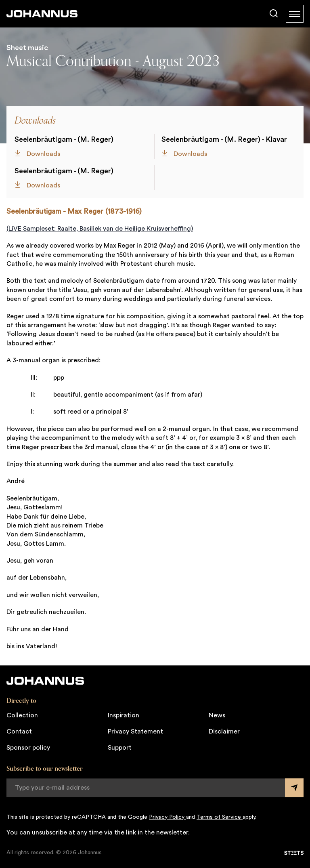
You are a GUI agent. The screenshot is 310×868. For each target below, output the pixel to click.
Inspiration (124, 715)
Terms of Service (220, 817)
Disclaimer (224, 731)
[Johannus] (42, 14)
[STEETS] (294, 853)
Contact (19, 731)
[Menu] (295, 14)
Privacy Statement (135, 731)
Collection (22, 715)
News (217, 715)
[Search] (274, 14)
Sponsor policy (28, 748)
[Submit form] (294, 788)
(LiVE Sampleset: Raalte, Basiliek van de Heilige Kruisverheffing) (100, 229)
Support (120, 748)
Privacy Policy (168, 817)
